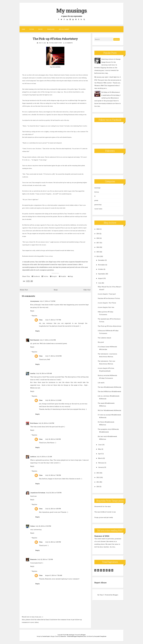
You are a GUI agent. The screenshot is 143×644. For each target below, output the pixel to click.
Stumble (62, 276)
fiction (51, 43)
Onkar (33, 526)
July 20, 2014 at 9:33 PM (43, 526)
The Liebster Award (104, 338)
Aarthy (33, 373)
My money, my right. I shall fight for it (108, 77)
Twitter (45, 276)
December (101, 260)
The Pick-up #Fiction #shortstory (55, 39)
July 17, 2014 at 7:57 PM (53, 320)
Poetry (40, 29)
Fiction (32, 29)
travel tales (98, 209)
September (102, 274)
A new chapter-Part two (106, 307)
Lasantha (63, 636)
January (101, 467)
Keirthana (34, 423)
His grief (101, 342)
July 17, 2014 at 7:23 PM (47, 301)
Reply (32, 311)
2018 (98, 238)
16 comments (69, 43)
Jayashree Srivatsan (38, 493)
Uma (41, 320)
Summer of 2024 (102, 536)
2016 (98, 247)
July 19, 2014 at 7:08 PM (53, 475)
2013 (98, 473)
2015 (98, 252)
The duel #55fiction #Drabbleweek (109, 391)
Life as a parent (64, 29)
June (100, 445)
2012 (98, 477)
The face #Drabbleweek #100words (109, 387)
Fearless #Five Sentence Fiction (109, 298)
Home (23, 29)
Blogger (115, 595)
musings (97, 188)
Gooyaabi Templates (100, 636)
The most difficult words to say (105, 512)
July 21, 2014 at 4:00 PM (53, 508)
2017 (98, 243)
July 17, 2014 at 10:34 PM (53, 356)
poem (96, 200)
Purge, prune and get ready (104, 517)
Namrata (33, 559)
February (101, 463)
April (100, 454)
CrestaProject (46, 636)
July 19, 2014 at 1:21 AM (44, 456)
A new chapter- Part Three (107, 303)
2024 (98, 229)
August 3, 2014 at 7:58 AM (54, 575)
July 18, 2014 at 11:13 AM (53, 400)
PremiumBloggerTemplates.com (76, 636)
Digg (70, 276)
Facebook (36, 276)
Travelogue (51, 29)
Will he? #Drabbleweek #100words (109, 410)
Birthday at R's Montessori (111, 92)
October (101, 269)
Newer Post (24, 290)
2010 (98, 486)
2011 (98, 482)
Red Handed (35, 340)
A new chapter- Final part (107, 294)
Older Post (87, 290)
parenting (98, 205)
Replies (35, 316)
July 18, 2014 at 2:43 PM (46, 423)
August (101, 278)
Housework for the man (103, 506)
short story (58, 43)
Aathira (33, 456)
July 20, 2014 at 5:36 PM (54, 493)
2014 (98, 256)
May (100, 449)
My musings (71, 10)
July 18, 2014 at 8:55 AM (44, 373)
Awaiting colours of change (111, 59)
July (100, 283)
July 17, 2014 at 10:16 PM (48, 340)
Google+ (54, 276)
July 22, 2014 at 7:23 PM (45, 559)
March (100, 458)
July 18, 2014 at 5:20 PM (53, 439)
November (102, 265)
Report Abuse (101, 582)
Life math (101, 383)
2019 (98, 234)
